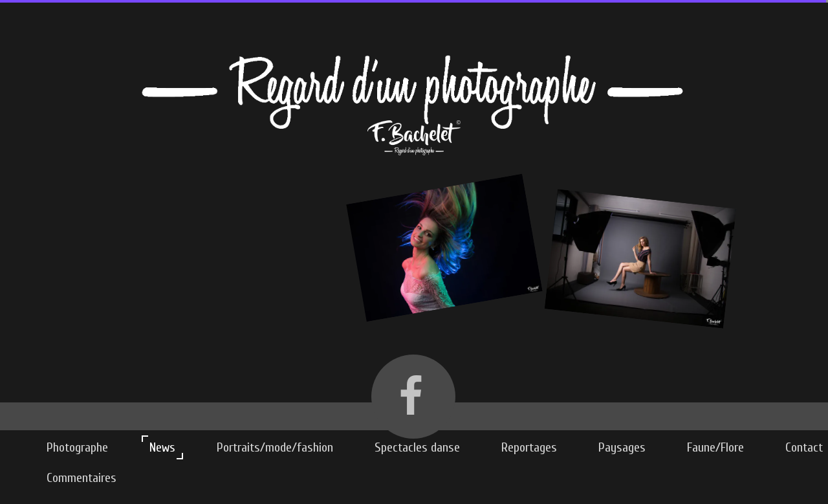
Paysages (622, 447)
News (162, 447)
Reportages (529, 447)
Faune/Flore (715, 447)
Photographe (77, 447)
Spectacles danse (417, 447)
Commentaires (82, 478)
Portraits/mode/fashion (275, 447)
